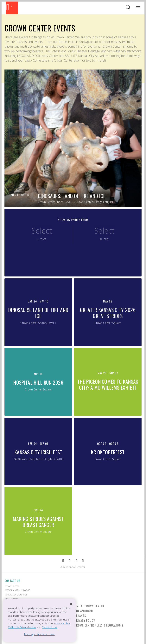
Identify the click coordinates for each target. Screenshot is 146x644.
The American (84, 611)
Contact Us (12, 581)
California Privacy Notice (22, 627)
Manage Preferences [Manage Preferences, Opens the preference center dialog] (39, 634)
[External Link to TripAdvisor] (76, 561)
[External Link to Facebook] (63, 561)
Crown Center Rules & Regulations (99, 625)
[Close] (71, 604)
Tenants (80, 615)
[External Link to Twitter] (83, 561)
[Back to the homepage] (12, 8)
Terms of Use (50, 627)
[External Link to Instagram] (70, 561)
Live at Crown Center (89, 606)
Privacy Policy (85, 620)
